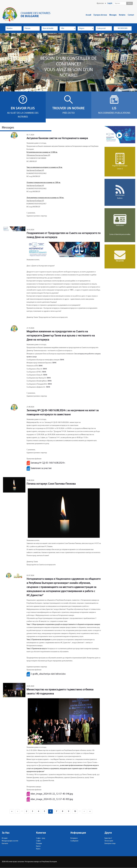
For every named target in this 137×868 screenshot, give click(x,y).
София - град (40, 838)
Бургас (38, 846)
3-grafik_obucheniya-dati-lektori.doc (48, 674)
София (38, 841)
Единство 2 (108, 838)
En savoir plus (23, 109)
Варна (38, 849)
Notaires (122, 15)
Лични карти (109, 841)
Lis (114, 109)
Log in (110, 3)
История (5, 838)
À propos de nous (100, 15)
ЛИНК (62, 360)
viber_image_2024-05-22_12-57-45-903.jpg (52, 799)
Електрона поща (110, 844)
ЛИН (45, 375)
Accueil (88, 15)
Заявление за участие (41, 468)
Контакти (5, 844)
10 (76, 811)
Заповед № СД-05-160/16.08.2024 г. (48, 463)
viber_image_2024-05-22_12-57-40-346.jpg (52, 794)
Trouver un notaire (68, 109)
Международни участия (10, 841)
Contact (131, 15)
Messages (113, 15)
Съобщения (74, 841)
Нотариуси (74, 838)
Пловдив (39, 844)
